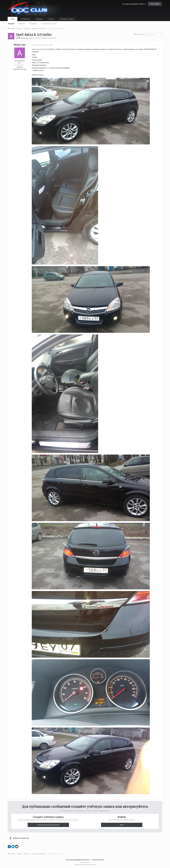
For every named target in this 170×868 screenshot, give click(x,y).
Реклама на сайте (67, 19)
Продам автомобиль (49, 38)
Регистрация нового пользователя (48, 825)
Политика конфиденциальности (78, 860)
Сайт (13, 19)
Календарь (33, 24)
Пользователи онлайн (49, 24)
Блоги (51, 19)
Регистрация (155, 4)
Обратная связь (98, 860)
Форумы (11, 24)
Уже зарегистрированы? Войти (134, 4)
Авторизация (140, 34)
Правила (22, 24)
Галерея (39, 19)
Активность (25, 19)
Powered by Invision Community (85, 865)
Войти (122, 825)
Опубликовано (42, 45)
